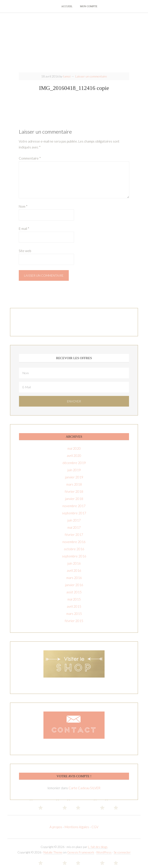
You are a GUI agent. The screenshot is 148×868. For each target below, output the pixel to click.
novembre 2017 (74, 509)
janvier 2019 (74, 481)
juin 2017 (74, 524)
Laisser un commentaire (91, 80)
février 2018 (74, 495)
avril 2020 (74, 459)
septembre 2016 (74, 560)
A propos (56, 830)
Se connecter (122, 856)
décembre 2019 (74, 466)
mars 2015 (74, 617)
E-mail (24, 232)
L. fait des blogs (98, 850)
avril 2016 (74, 574)
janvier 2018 (74, 502)
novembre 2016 (74, 545)
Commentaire (30, 162)
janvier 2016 (74, 588)
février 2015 (74, 624)
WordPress (104, 856)
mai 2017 (74, 531)
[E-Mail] (74, 391)
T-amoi (74, 46)
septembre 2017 (74, 516)
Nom (23, 210)
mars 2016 (74, 581)
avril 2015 (74, 610)
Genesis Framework (81, 856)
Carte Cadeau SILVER (84, 791)
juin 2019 (74, 473)
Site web (25, 254)
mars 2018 (74, 488)
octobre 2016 (74, 552)
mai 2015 (74, 603)
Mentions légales (77, 830)
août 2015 (74, 595)
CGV (95, 830)
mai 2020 (74, 452)
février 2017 (74, 538)
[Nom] (74, 376)
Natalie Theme (53, 856)
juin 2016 (74, 567)
